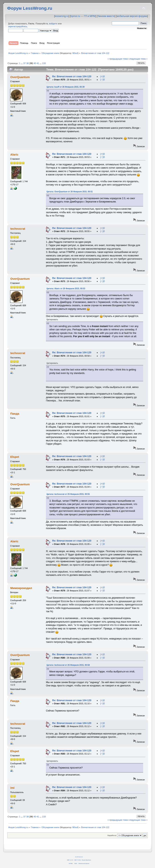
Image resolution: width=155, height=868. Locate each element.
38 (27, 63)
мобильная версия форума (132, 16)
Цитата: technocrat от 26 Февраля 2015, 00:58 (68, 665)
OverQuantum (20, 77)
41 (38, 63)
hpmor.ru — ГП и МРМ (83, 16)
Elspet (15, 457)
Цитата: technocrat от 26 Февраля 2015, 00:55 (68, 494)
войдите (53, 24)
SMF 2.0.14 (70, 860)
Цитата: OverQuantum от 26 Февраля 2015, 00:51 (70, 192)
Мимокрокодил (21, 588)
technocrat (18, 229)
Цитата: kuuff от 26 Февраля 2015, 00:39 (65, 87)
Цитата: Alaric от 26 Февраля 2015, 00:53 (66, 289)
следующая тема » (138, 59)
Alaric (14, 154)
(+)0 (103, 77)
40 (35, 63)
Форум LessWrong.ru (30, 8)
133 (44, 63)
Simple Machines (86, 860)
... (22, 63)
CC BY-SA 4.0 (79, 857)
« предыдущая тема (118, 59)
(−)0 (103, 80)
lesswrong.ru (62, 16)
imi (12, 788)
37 (24, 63)
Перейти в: (112, 835)
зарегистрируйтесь (18, 26)
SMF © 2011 (78, 860)
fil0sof (75, 53)
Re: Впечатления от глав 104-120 (72, 77)
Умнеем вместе (106, 16)
